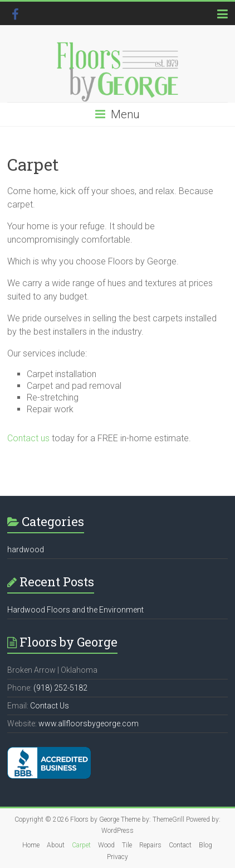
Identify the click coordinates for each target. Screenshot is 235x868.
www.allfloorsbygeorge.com (89, 724)
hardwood (26, 549)
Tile (127, 845)
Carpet (81, 845)
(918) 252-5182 (60, 688)
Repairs (150, 845)
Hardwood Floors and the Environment (75, 610)
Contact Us (50, 706)
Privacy (117, 857)
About (56, 845)
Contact (180, 845)
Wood (106, 845)
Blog (205, 845)
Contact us (28, 438)
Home (31, 845)
